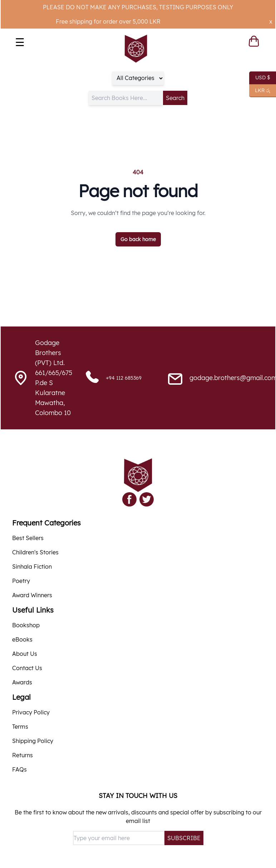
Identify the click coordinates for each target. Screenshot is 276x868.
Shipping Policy (33, 741)
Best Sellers (28, 538)
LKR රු (260, 91)
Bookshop (26, 625)
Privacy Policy (31, 712)
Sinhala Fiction (32, 567)
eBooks (22, 639)
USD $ (260, 78)
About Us (25, 654)
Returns (23, 755)
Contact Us (27, 668)
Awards (22, 682)
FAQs (19, 769)
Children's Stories (35, 552)
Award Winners (32, 595)
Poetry (21, 581)
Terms (20, 727)
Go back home (138, 239)
